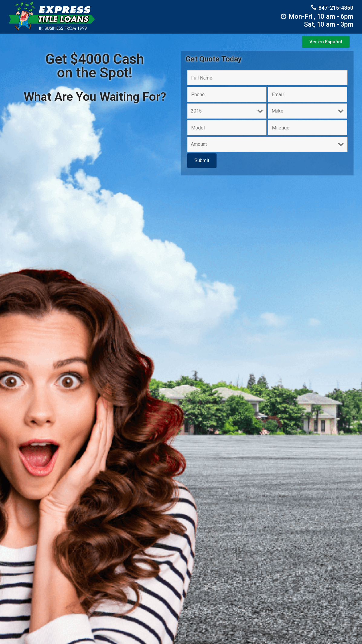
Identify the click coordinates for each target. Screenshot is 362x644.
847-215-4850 (333, 7)
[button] (326, 42)
